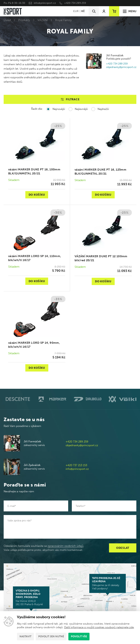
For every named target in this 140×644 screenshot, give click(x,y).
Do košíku (37, 195)
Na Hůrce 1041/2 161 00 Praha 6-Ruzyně (31, 597)
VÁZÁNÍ (43, 20)
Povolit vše (79, 636)
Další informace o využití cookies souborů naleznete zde (99, 627)
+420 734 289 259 (75, 3)
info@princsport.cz (45, 3)
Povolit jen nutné (51, 636)
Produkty (24, 20)
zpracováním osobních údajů (66, 546)
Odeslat (123, 548)
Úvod (7, 20)
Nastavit (25, 636)
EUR (76, 11)
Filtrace (73, 99)
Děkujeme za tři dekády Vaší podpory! (108, 583)
